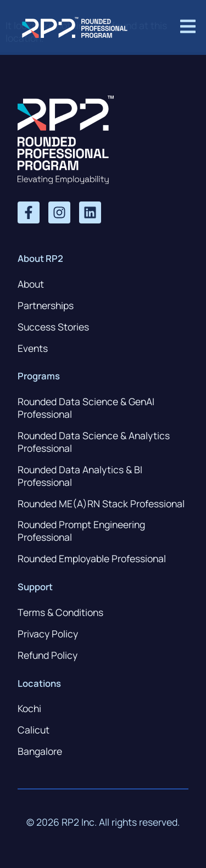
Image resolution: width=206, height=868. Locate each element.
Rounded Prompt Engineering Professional (81, 531)
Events (33, 348)
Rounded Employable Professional (92, 558)
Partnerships (46, 305)
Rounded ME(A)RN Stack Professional (101, 503)
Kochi (29, 708)
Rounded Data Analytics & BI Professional (80, 476)
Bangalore (40, 751)
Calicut (34, 730)
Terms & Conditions (60, 612)
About (31, 284)
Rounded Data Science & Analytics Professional (94, 442)
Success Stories (53, 327)
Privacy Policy (48, 634)
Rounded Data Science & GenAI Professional (86, 408)
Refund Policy (48, 655)
